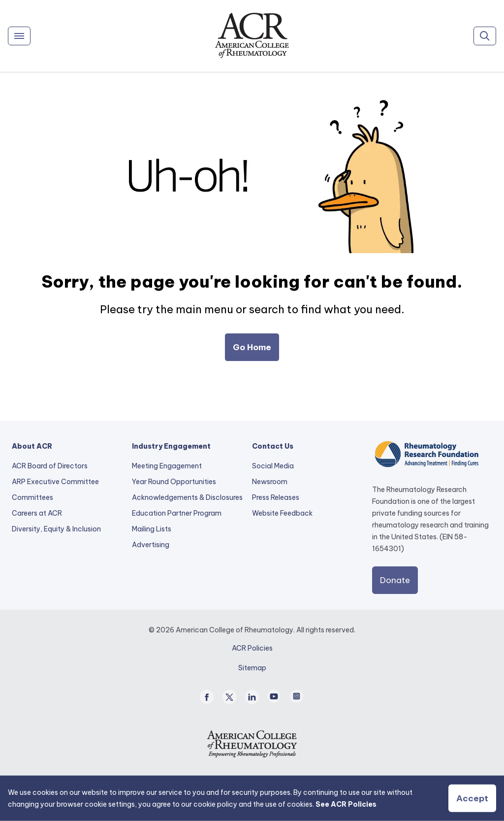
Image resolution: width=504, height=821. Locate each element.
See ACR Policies (346, 804)
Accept (472, 798)
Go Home (252, 347)
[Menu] (19, 36)
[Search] (485, 36)
